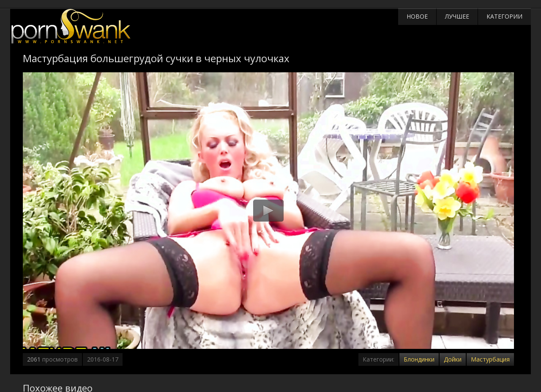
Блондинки (419, 359)
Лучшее (457, 16)
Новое (417, 16)
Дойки (453, 359)
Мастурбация (490, 359)
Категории (504, 16)
